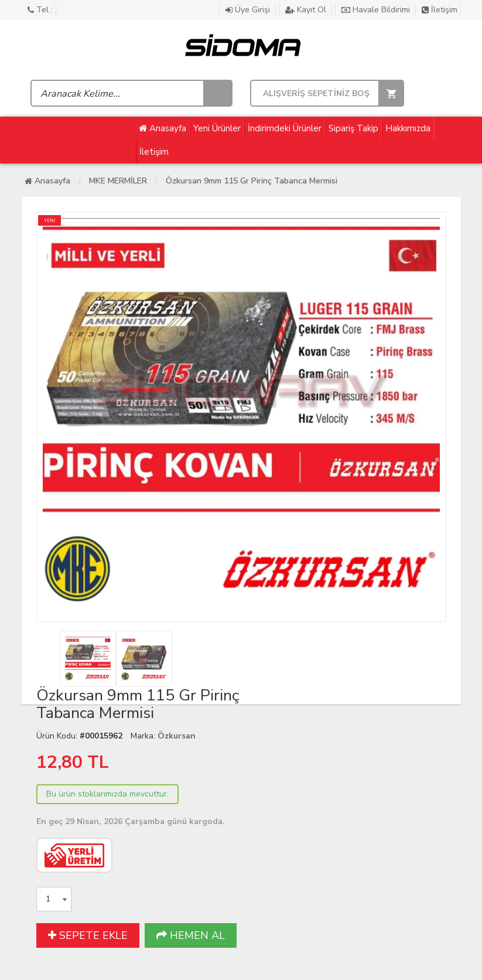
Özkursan (177, 736)
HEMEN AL (191, 935)
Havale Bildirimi (377, 10)
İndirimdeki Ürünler (285, 128)
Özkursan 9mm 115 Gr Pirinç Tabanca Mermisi (252, 181)
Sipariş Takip (353, 128)
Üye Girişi (249, 10)
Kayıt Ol (307, 10)
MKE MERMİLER (118, 181)
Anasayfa (163, 128)
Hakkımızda (408, 128)
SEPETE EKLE (88, 935)
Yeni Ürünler (217, 128)
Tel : (40, 10)
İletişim (440, 10)
